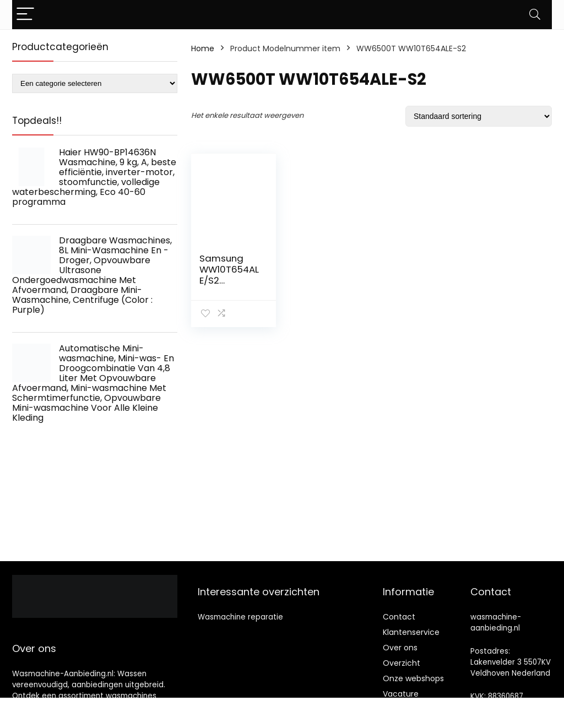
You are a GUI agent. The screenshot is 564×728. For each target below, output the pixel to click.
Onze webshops (413, 678)
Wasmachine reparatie (240, 617)
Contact (399, 617)
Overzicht (402, 663)
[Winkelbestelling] (479, 116)
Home (203, 48)
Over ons (400, 648)
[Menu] (25, 15)
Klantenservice (411, 632)
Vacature (401, 694)
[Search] (535, 15)
